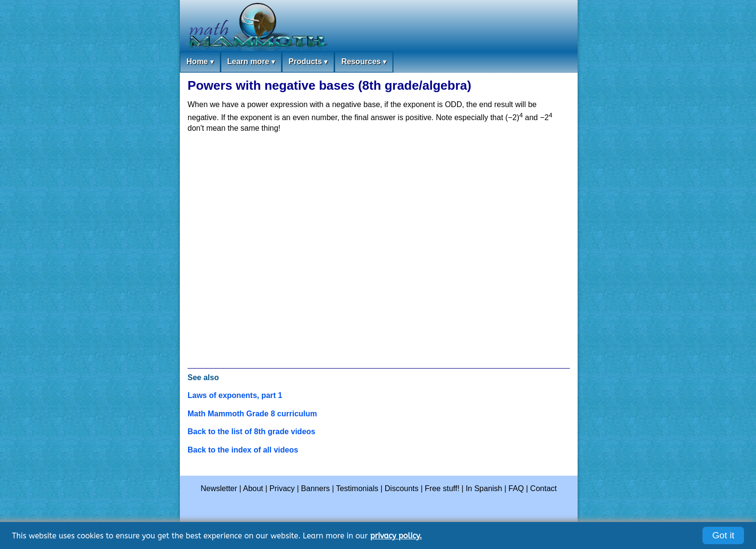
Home (200, 62)
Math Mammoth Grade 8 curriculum (252, 414)
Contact (544, 488)
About (253, 488)
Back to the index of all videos (243, 450)
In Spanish (484, 488)
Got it (723, 535)
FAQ (516, 488)
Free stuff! (442, 488)
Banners (315, 488)
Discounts (402, 488)
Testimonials (357, 488)
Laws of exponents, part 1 (235, 395)
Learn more (251, 62)
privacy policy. (396, 536)
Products (308, 62)
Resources (364, 62)
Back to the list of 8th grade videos (251, 432)
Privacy (282, 488)
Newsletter (219, 488)
